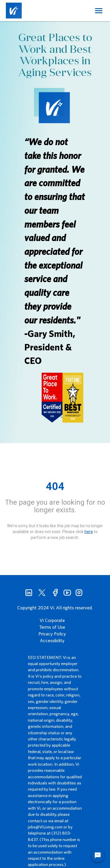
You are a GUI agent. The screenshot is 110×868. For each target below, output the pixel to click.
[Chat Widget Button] (98, 856)
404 (55, 486)
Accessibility (52, 640)
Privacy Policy (52, 634)
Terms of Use (52, 627)
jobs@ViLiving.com (45, 827)
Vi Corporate (52, 620)
